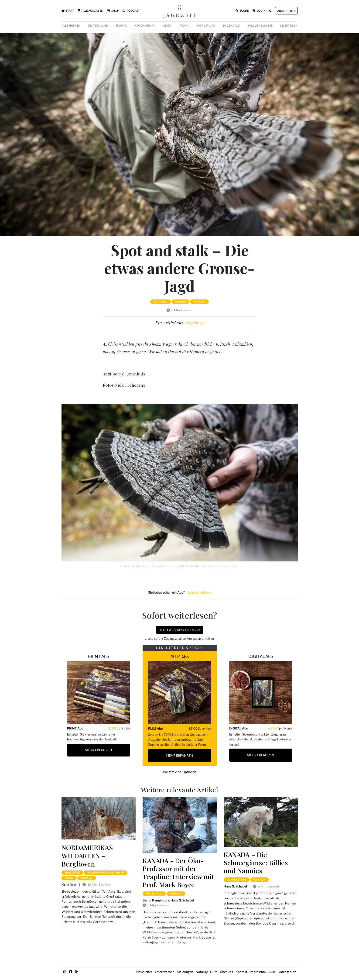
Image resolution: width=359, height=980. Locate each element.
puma (69, 878)
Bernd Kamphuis (155, 900)
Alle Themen (71, 26)
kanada (199, 301)
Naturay (202, 972)
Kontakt (241, 972)
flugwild (161, 301)
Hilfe (214, 972)
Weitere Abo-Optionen (179, 772)
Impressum (258, 972)
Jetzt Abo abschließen (180, 630)
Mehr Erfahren (98, 750)
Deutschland (98, 26)
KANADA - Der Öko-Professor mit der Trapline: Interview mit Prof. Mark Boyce (178, 873)
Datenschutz (287, 972)
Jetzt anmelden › (199, 592)
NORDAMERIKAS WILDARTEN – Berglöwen (87, 855)
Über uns (226, 972)
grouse (181, 301)
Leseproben (289, 26)
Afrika (183, 26)
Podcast (131, 11)
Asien (167, 26)
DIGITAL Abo (261, 656)
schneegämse (237, 879)
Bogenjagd (231, 26)
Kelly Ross (69, 885)
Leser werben (165, 972)
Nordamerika (145, 26)
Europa (121, 26)
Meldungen (185, 972)
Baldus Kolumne (260, 26)
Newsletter (144, 972)
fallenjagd (154, 893)
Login (259, 11)
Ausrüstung (205, 26)
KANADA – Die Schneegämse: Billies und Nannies (256, 862)
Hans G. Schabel (182, 900)
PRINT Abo (98, 656)
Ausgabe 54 (194, 323)
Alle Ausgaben (91, 11)
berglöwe (72, 872)
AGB (272, 972)
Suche (242, 11)
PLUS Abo (180, 657)
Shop (113, 11)
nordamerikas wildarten (106, 872)
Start (68, 11)
